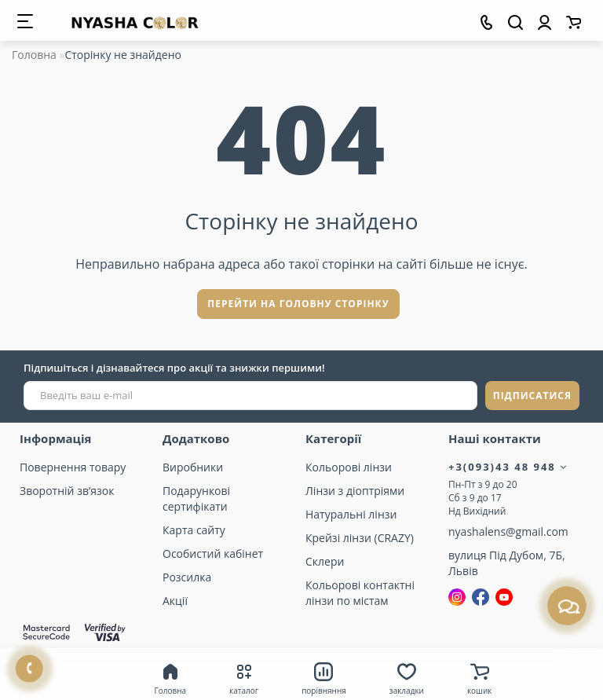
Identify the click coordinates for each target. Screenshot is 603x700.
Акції (175, 601)
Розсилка (187, 577)
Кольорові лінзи (349, 467)
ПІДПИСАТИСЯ (532, 396)
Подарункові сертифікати (196, 498)
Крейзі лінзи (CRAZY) (360, 538)
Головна (34, 55)
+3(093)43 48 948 (508, 467)
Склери (325, 561)
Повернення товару (73, 467)
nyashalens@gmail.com (508, 531)
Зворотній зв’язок (67, 491)
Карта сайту (194, 530)
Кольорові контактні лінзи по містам (360, 593)
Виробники (193, 467)
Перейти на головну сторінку (298, 304)
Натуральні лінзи (351, 514)
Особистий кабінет (213, 553)
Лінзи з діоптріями (355, 491)
